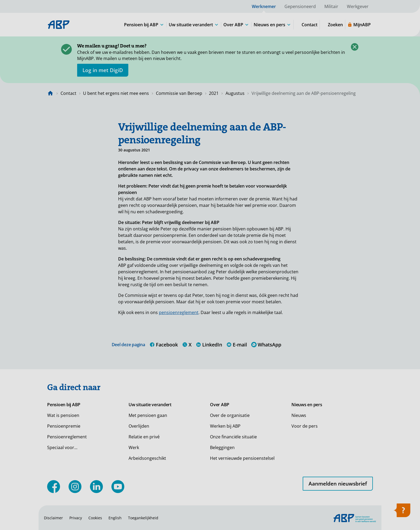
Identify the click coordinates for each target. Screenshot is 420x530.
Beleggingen (222, 447)
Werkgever (358, 6)
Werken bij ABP (225, 426)
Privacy (76, 518)
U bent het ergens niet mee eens (116, 93)
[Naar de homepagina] (50, 93)
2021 (214, 93)
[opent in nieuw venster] (103, 70)
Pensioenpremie (64, 426)
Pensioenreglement (67, 437)
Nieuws (299, 415)
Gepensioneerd (300, 6)
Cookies (95, 518)
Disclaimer (53, 518)
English (115, 518)
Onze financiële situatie (233, 437)
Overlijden (139, 426)
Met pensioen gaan (148, 415)
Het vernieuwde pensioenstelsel (242, 458)
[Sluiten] (355, 47)
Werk (134, 447)
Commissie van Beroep (179, 93)
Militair (331, 6)
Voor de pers (305, 426)
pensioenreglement (179, 312)
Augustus (235, 93)
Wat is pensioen (63, 415)
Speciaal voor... (62, 447)
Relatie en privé (144, 437)
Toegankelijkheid (143, 518)
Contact (68, 93)
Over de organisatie (230, 415)
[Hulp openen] (402, 512)
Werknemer (264, 6)
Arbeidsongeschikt (147, 458)
